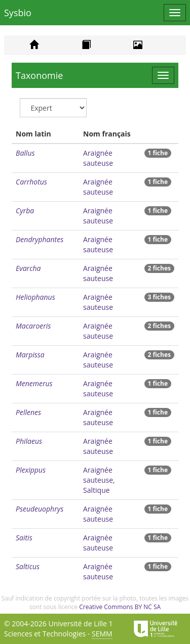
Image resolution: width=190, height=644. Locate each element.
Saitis (24, 538)
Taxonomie (39, 75)
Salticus (28, 566)
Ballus (25, 153)
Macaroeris (33, 326)
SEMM (102, 634)
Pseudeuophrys (40, 509)
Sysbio (18, 13)
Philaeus (29, 441)
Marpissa (30, 355)
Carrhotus (31, 182)
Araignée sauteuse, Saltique (99, 480)
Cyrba (25, 211)
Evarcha (28, 268)
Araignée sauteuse (98, 158)
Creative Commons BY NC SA (120, 607)
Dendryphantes (40, 239)
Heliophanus (35, 297)
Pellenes (28, 412)
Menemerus (34, 383)
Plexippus (31, 470)
